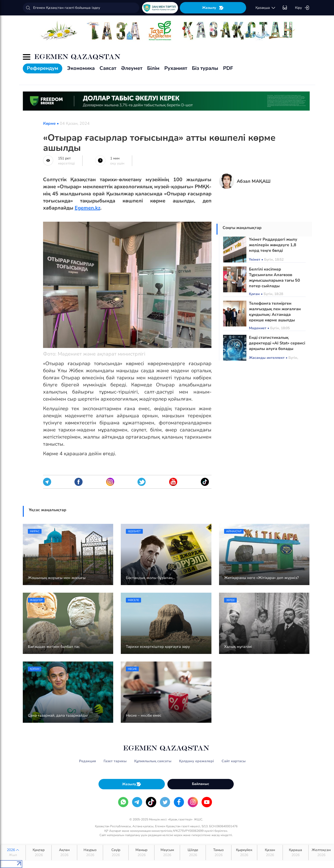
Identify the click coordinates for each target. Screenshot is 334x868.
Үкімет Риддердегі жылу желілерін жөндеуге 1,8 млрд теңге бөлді (273, 245)
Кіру (302, 8)
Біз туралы (205, 68)
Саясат (108, 68)
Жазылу (213, 8)
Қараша (296, 853)
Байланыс (201, 784)
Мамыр (141, 853)
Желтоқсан (321, 853)
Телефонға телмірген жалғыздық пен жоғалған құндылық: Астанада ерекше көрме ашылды (275, 312)
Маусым (167, 853)
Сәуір (116, 853)
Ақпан (64, 853)
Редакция (87, 761)
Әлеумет (132, 68)
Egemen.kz (87, 208)
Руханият (176, 68)
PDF (228, 68)
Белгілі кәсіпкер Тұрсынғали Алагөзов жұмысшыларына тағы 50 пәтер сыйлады (274, 278)
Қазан (270, 853)
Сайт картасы (234, 761)
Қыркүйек (244, 853)
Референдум (43, 68)
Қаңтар (38, 853)
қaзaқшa (266, 8)
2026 (13, 853)
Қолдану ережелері (197, 761)
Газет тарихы (115, 761)
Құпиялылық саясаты (153, 761)
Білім (153, 68)
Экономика (81, 68)
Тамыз (219, 853)
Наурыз (90, 853)
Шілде (193, 853)
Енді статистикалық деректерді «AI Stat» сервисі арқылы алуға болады (277, 343)
